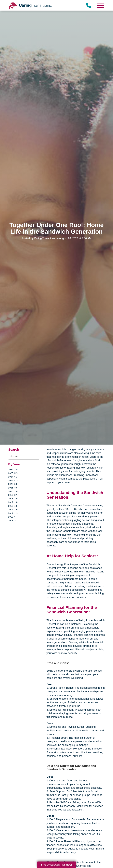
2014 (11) (13, 513)
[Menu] (100, 5)
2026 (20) (13, 469)
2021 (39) (13, 488)
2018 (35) (13, 499)
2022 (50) (13, 484)
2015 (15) (13, 510)
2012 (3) (12, 520)
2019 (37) (13, 495)
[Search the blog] (24, 456)
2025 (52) (13, 473)
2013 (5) (12, 517)
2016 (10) (13, 506)
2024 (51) (13, 477)
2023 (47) (13, 480)
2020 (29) (13, 491)
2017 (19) (13, 502)
